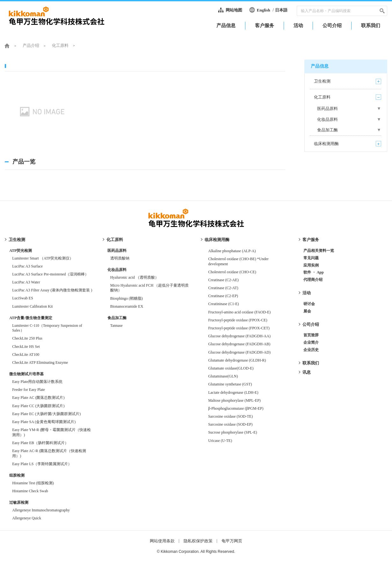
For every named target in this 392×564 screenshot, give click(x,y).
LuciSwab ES (23, 298)
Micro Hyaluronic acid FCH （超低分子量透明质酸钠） (150, 288)
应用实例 (311, 265)
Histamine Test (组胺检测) (33, 483)
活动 (307, 293)
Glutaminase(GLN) (223, 376)
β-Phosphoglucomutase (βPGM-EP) (236, 408)
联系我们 (311, 363)
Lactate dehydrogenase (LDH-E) (233, 392)
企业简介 (311, 342)
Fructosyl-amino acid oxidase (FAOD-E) (239, 312)
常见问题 (311, 258)
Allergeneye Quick (27, 518)
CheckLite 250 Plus (27, 338)
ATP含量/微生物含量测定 (31, 318)
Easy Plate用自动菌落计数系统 (37, 382)
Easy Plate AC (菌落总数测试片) (38, 398)
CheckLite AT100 (26, 355)
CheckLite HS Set (26, 347)
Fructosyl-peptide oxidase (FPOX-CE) (238, 320)
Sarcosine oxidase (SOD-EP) (230, 424)
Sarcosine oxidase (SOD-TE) (230, 416)
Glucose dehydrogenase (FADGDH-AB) (239, 344)
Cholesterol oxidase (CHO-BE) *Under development (238, 261)
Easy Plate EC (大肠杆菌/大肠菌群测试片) (46, 414)
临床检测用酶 (217, 240)
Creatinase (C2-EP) (223, 296)
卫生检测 (17, 240)
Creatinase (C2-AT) (223, 288)
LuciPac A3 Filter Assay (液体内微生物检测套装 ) (52, 290)
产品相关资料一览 (319, 251)
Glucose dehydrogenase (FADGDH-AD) (239, 352)
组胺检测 (17, 475)
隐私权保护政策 (198, 541)
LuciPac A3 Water (26, 282)
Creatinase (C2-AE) (223, 280)
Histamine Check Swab (30, 491)
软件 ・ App (314, 272)
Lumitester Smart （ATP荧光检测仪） (43, 258)
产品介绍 (31, 45)
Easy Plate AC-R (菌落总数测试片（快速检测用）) (49, 453)
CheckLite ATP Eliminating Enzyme (40, 363)
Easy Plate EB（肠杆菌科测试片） (40, 443)
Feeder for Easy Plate (29, 390)
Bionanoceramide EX (127, 306)
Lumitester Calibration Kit (32, 306)
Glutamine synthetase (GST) (230, 384)
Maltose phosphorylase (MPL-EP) (234, 400)
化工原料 (60, 45)
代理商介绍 (313, 280)
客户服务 (311, 240)
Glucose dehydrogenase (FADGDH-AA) (239, 336)
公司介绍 (311, 324)
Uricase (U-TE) (220, 441)
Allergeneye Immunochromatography (41, 510)
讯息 (307, 372)
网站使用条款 (162, 541)
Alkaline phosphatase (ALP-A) (232, 251)
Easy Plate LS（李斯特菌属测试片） (42, 464)
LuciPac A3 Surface (27, 266)
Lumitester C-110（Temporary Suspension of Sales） (47, 328)
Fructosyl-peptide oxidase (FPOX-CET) (239, 328)
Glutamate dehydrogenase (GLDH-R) (237, 360)
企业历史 (311, 350)
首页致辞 (311, 335)
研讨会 (309, 304)
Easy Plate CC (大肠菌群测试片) (38, 406)
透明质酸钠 (120, 258)
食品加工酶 (117, 318)
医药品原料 (117, 251)
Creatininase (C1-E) (223, 304)
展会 (307, 311)
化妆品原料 (117, 270)
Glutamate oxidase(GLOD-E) (233, 368)
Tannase (116, 326)
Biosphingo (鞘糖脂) (127, 298)
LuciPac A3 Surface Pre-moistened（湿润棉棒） (50, 274)
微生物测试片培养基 (26, 374)
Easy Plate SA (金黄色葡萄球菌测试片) (44, 422)
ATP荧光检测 (21, 251)
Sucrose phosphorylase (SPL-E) (232, 432)
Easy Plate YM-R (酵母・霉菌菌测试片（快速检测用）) (51, 432)
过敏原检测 (19, 502)
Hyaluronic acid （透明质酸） (134, 277)
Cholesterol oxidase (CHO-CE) (232, 272)
